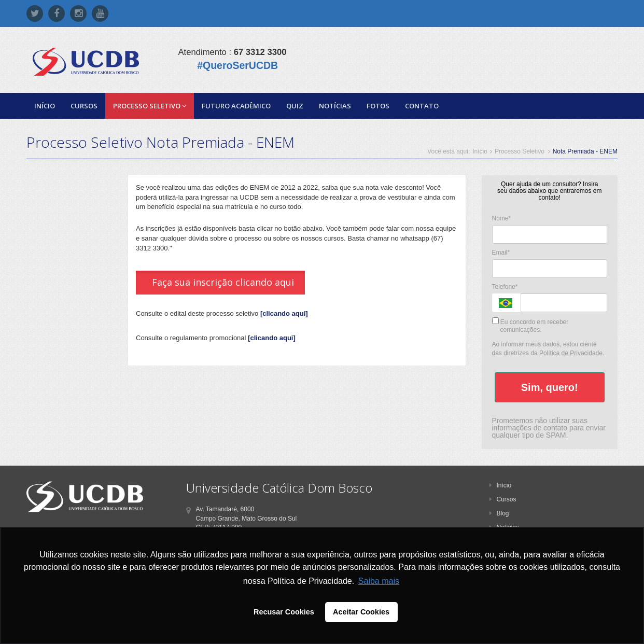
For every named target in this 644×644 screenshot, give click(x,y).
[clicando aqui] (284, 313)
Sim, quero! (550, 387)
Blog (499, 513)
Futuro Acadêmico (236, 106)
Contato (422, 106)
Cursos (84, 106)
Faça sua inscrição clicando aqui (223, 282)
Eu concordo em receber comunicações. (530, 325)
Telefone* (505, 287)
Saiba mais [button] (379, 581)
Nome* (502, 218)
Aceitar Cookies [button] (361, 612)
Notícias (335, 106)
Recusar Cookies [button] (284, 612)
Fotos (378, 106)
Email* (501, 253)
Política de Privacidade (571, 353)
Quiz (295, 106)
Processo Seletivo (150, 106)
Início (45, 106)
